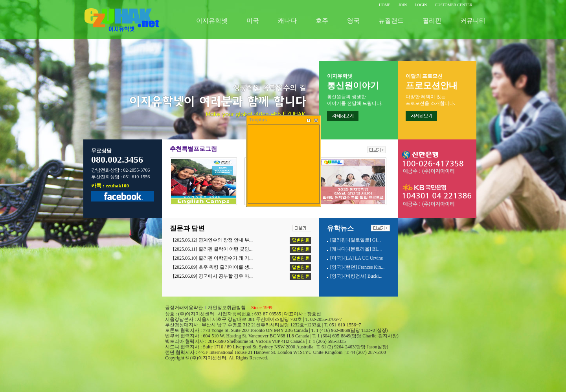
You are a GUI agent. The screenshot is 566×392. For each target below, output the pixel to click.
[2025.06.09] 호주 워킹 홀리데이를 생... (213, 267)
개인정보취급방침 (227, 308)
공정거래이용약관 (184, 308)
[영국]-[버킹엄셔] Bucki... (356, 276)
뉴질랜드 (391, 21)
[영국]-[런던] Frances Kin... (357, 267)
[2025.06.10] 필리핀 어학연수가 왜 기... (213, 258)
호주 (322, 21)
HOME (385, 5)
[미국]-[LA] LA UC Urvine (357, 258)
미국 (253, 21)
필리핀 (432, 21)
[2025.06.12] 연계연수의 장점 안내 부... (213, 240)
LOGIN (421, 5)
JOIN (402, 5)
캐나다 (287, 21)
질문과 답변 (187, 228)
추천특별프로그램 (193, 149)
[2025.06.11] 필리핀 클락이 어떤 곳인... (213, 249)
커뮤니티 (473, 21)
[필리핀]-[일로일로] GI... (356, 240)
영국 (353, 21)
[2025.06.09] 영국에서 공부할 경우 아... (213, 276)
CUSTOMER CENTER (454, 5)
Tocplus (258, 120)
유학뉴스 (340, 228)
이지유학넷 (212, 21)
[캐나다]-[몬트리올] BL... (356, 249)
